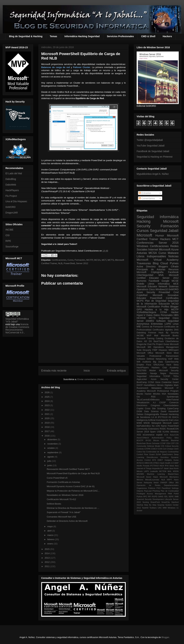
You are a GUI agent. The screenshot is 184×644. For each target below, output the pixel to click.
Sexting (146, 502)
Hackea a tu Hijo (156, 309)
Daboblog (141, 333)
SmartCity (166, 502)
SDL (166, 497)
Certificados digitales (163, 330)
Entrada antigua (116, 371)
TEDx (176, 376)
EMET (160, 460)
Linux (176, 324)
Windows (142, 246)
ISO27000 (141, 371)
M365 (139, 423)
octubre (51, 448)
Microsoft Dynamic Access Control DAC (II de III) (71, 486)
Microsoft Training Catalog (150, 338)
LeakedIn (154, 471)
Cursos (143, 231)
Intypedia (156, 468)
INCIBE (9, 230)
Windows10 (162, 289)
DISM (139, 411)
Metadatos (156, 388)
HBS (176, 315)
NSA (164, 394)
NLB (60, 263)
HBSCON (149, 463)
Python (140, 497)
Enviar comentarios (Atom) (90, 379)
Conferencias (145, 243)
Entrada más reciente (54, 371)
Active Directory (146, 267)
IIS (170, 417)
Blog (156, 263)
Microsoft (144, 235)
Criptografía (157, 272)
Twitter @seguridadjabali (150, 140)
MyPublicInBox (144, 426)
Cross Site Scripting (155, 409)
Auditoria (147, 362)
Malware (173, 253)
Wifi (138, 362)
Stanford (175, 502)
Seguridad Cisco (169, 318)
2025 (47, 397)
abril (50, 531)
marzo (51, 535)
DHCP (140, 385)
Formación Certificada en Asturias (63, 482)
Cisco (152, 289)
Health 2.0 (169, 463)
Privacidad (164, 292)
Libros (151, 284)
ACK (166, 435)
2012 (47, 562)
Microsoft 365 (144, 347)
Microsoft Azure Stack (147, 477)
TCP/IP (167, 376)
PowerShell (69, 263)
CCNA (164, 312)
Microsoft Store (164, 353)
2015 (47, 549)
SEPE (171, 497)
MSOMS (140, 474)
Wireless (174, 432)
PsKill (176, 494)
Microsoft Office (145, 353)
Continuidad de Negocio (157, 452)
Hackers (167, 36)
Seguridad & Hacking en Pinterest (155, 157)
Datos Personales (163, 315)
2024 (47, 401)
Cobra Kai (141, 452)
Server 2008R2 (145, 321)
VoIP (170, 359)
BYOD (148, 440)
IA (156, 417)
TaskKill (145, 508)
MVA (161, 275)
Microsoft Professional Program (163, 391)
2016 (47, 436)
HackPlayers (12, 190)
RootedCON (173, 429)
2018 (47, 427)
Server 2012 (82, 263)
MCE (176, 284)
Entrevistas (157, 324)
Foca (149, 365)
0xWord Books (54, 504)
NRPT (169, 480)
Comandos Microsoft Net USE (61, 517)
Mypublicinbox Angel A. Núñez (153, 174)
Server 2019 (143, 432)
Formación (80, 260)
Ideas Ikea (174, 466)
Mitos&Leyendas (152, 480)
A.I (154, 403)
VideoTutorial (172, 400)
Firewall (164, 414)
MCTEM (163, 471)
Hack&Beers (150, 385)
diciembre (52, 439)
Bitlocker (165, 440)
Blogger (174, 307)
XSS (139, 435)
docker (140, 510)
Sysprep (161, 505)
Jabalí (166, 468)
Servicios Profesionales (120, 36)
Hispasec (163, 350)
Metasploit (156, 423)
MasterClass (173, 474)
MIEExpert (174, 350)
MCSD (175, 304)
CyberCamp (173, 409)
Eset (149, 344)
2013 (47, 558)
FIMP (155, 350)
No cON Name (159, 426)
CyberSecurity (172, 362)
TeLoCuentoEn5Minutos (148, 400)
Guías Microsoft (171, 344)
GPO (139, 309)
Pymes (174, 263)
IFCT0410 (155, 466)
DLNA (158, 454)
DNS (176, 330)
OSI (7, 235)
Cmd (176, 292)
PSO (159, 488)
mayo (50, 526)
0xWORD (10, 207)
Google (165, 281)
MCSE (175, 281)
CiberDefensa (172, 341)
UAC (160, 508)
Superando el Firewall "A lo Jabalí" (64, 512)
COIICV (154, 449)
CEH (168, 443)
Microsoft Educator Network (152, 286)
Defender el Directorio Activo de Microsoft (67, 521)
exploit (159, 435)
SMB (177, 497)
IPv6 (167, 466)
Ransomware (172, 356)
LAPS (146, 471)
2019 (47, 423)
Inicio (87, 371)
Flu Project (11, 196)
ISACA (175, 417)
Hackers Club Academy (165, 368)
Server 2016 (169, 243)
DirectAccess (152, 457)
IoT (162, 468)
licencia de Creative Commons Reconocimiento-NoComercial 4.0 (17, 328)
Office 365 (174, 483)
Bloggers (163, 267)
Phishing (156, 491)
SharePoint (155, 502)
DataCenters (167, 454)
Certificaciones (59, 260)
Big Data (158, 362)
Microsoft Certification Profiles (153, 307)
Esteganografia (152, 414)
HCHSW (141, 318)
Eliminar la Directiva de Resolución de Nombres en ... (73, 508)
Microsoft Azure (169, 250)
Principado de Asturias (151, 269)
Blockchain (141, 443)
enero (51, 544)
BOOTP (140, 440)
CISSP (163, 403)
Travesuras (144, 263)
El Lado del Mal (14, 173)
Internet (153, 250)
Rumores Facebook (148, 281)
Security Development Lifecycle (158, 499)
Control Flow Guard (146, 454)
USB (159, 432)
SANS (161, 497)
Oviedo (140, 284)
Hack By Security (169, 333)
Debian (140, 414)
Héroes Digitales (165, 385)
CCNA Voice (154, 382)
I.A (153, 417)
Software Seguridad (167, 321)
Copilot (140, 409)
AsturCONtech (143, 438)
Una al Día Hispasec (16, 201)
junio (50, 465)
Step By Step (150, 505)
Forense (152, 333)
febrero (51, 539)
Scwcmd (140, 499)
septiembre (53, 452)
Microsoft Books (170, 336)
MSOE (147, 423)
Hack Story (172, 365)
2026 (47, 392)
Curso (70, 260)
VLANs (166, 432)
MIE (139, 327)
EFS (154, 460)
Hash (162, 463)
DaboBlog (11, 179)
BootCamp (142, 382)
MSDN (176, 471)
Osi (138, 397)
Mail (156, 336)
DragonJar (142, 344)
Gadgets (168, 460)
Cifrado (175, 267)
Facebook (173, 272)
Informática (164, 284)
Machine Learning (156, 474)
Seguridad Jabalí (164, 231)
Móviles (157, 394)
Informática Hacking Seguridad (82, 36)
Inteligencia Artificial (146, 420)
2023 (47, 405)
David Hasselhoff (170, 411)
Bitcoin (156, 440)
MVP (149, 336)
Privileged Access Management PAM (154, 494)
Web (176, 359)
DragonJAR (12, 213)
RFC (145, 497)
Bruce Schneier (153, 443)
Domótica (164, 457)
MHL (170, 471)
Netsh (156, 483)
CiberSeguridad (145, 275)
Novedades (173, 394)
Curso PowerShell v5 (57, 478)
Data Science (151, 411)
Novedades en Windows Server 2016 (65, 495)
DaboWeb (11, 185)
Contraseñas (173, 452)
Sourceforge (12, 247)
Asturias (142, 253)
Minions (140, 480)
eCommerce (149, 435)
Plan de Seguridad (156, 301)
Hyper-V (141, 315)
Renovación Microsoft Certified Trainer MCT (68, 469)
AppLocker (142, 379)
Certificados (172, 298)
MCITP (90, 260)
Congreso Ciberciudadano (165, 405)
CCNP (163, 443)
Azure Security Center (165, 379)
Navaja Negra (158, 373)
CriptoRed (142, 295)
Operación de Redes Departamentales (158, 485)
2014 (47, 553)
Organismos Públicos (146, 488)
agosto (51, 457)
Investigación (162, 420)
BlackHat (175, 440)
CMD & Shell (148, 36)
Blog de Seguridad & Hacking (26, 36)
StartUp (140, 505)
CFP (173, 443)
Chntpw (170, 449)
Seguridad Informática (158, 217)
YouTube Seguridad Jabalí (151, 146)
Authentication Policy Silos (165, 438)
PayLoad (148, 491)
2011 (47, 566)
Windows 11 (173, 508)
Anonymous (143, 324)
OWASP (164, 483)
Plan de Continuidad (170, 491)
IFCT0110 (163, 417)
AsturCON (174, 435)
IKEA (162, 466)
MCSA (97, 260)
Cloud (164, 263)
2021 (47, 414)
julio (50, 461)
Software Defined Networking (152, 359)
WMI (165, 508)
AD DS (148, 341)
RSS (153, 397)
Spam (153, 432)
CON (160, 449)
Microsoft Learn (171, 423)
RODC (163, 429)
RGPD (155, 497)
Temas (53, 36)
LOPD (168, 324)
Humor (160, 236)
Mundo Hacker (144, 394)
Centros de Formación (153, 327)
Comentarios (147, 198)
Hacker (175, 312)
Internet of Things (144, 468)
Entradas (145, 193)
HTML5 (156, 463)
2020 (47, 418)
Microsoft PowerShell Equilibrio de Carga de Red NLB (73, 473)
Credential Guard (170, 382)
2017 (47, 431)
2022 (47, 410)
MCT (104, 260)
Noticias (173, 256)
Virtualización (143, 403)
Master (153, 371)
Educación (164, 304)
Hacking (144, 221)
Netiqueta (148, 483)
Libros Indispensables (151, 256)
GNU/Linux (159, 365)
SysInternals (173, 397)
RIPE (8, 241)
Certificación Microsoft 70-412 (61, 499)
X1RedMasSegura (146, 312)
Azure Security (146, 292)
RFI (150, 497)
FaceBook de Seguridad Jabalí (153, 151)
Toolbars (153, 508)
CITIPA (147, 449)
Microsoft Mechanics (169, 477)
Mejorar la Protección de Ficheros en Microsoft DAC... (73, 491)
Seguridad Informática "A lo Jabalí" (17, 320)
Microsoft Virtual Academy (158, 260)
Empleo (140, 365)
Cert (164, 449)
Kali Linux (174, 420)
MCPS (140, 301)
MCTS (111, 260)
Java (171, 468)
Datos (149, 315)
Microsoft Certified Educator (158, 276)
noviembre (53, 444)
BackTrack (159, 341)
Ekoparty (147, 350)
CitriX (176, 449)
